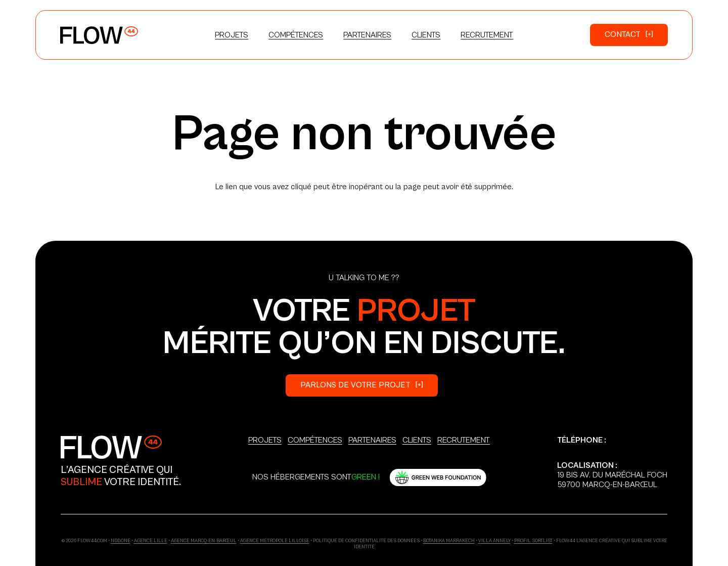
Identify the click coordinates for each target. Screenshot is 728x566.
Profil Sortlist (533, 541)
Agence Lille (151, 541)
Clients (417, 440)
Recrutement (464, 440)
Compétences (315, 440)
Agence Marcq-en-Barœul (204, 541)
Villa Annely (494, 541)
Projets (265, 440)
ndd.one (121, 541)
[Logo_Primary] (99, 35)
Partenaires (372, 440)
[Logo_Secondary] (111, 447)
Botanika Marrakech (449, 541)
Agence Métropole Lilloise (275, 541)
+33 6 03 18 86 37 (588, 450)
